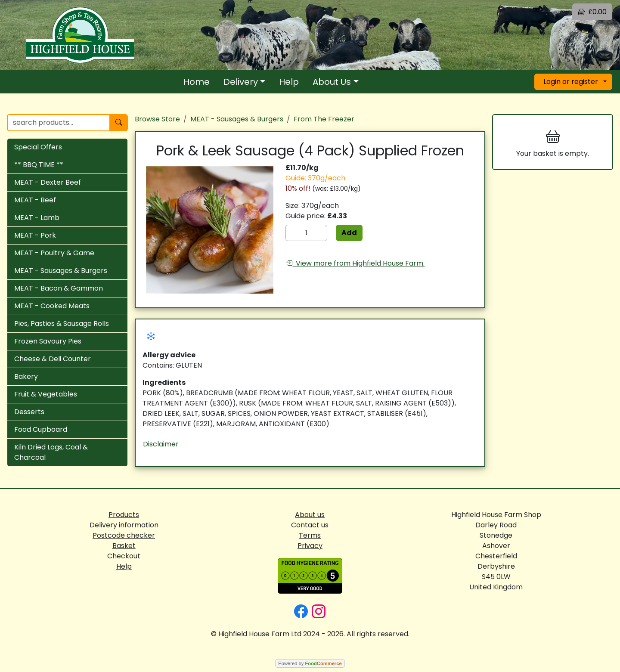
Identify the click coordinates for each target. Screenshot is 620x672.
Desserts (29, 412)
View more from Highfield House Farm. (355, 263)
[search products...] (59, 123)
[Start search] (119, 123)
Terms (310, 535)
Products (124, 515)
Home (197, 82)
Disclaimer (161, 444)
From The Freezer (324, 119)
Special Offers (38, 147)
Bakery (26, 376)
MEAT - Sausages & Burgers (61, 271)
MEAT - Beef (35, 200)
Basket (124, 546)
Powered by (310, 663)
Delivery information (124, 525)
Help (289, 82)
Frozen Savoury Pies (48, 341)
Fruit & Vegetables (46, 394)
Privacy (310, 546)
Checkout (124, 556)
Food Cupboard (41, 429)
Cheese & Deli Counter (53, 359)
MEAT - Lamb (37, 218)
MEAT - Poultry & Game (54, 253)
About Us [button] (332, 82)
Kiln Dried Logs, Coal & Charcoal (51, 452)
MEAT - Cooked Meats (52, 306)
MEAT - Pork (35, 235)
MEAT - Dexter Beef (48, 182)
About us (310, 515)
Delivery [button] (241, 82)
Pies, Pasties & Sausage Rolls (62, 324)
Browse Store (157, 119)
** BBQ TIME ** (39, 165)
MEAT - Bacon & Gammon (59, 288)
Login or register (571, 82)
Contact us (310, 525)
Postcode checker (124, 535)
